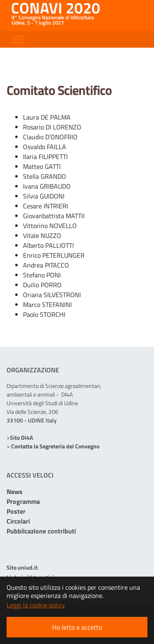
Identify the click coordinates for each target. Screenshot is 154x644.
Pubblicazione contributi (41, 531)
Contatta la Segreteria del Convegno (55, 446)
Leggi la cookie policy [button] (36, 605)
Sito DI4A (21, 437)
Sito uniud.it (22, 567)
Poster (16, 511)
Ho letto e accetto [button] (77, 627)
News (15, 492)
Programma (23, 501)
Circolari (18, 521)
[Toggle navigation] (18, 38)
